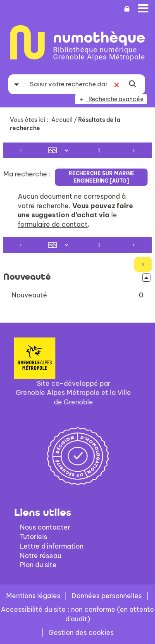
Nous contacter (45, 527)
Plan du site (38, 565)
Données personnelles (107, 596)
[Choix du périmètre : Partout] (17, 84)
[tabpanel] (77, 223)
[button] (77, 295)
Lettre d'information (52, 546)
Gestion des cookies (81, 632)
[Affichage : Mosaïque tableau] (60, 150)
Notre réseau (41, 556)
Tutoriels (33, 537)
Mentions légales (33, 596)
